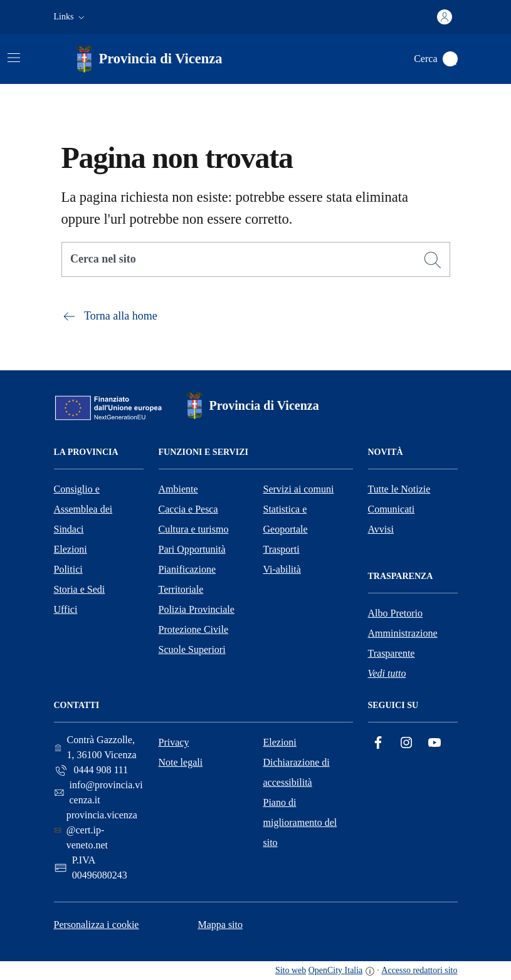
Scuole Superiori (192, 649)
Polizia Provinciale (197, 609)
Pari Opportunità (192, 549)
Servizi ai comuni (299, 489)
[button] (71, 17)
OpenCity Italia (336, 970)
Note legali (181, 762)
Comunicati (392, 509)
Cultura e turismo (194, 529)
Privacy (174, 742)
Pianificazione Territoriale (187, 579)
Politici (68, 569)
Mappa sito (220, 925)
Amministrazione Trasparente (403, 643)
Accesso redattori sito (419, 970)
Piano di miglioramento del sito (300, 822)
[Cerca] (433, 260)
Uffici (66, 609)
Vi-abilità (282, 569)
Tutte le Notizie (399, 489)
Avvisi (381, 529)
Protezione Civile (194, 629)
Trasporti (282, 549)
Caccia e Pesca (188, 509)
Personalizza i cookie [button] (97, 925)
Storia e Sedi (80, 589)
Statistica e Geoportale (286, 519)
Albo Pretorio (396, 613)
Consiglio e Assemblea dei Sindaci (83, 509)
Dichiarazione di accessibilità (297, 772)
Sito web (291, 970)
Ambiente (178, 489)
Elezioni (71, 549)
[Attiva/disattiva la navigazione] (14, 58)
